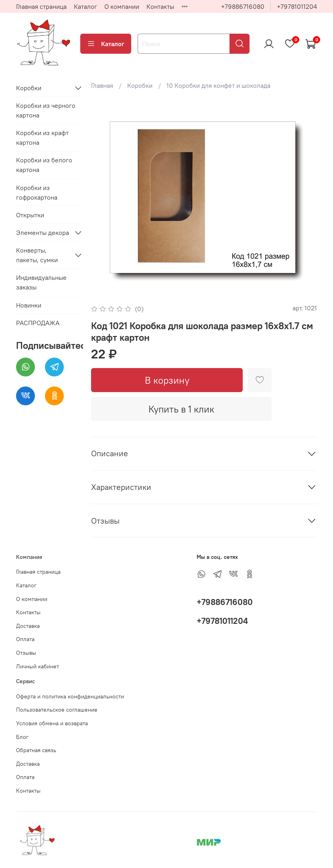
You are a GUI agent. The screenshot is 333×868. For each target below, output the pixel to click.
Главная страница (41, 6)
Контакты (160, 6)
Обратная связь (36, 750)
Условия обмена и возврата (52, 723)
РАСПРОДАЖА (38, 323)
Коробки (140, 85)
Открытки (30, 215)
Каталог (85, 6)
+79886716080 (243, 6)
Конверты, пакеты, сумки (37, 255)
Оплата (25, 639)
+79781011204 (297, 6)
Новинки (29, 305)
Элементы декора (43, 233)
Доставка (28, 626)
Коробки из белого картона (44, 165)
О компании (122, 6)
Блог (22, 737)
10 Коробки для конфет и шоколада (218, 85)
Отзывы (26, 653)
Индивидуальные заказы (41, 282)
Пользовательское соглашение (57, 710)
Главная (102, 85)
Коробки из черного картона (46, 110)
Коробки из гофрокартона (37, 192)
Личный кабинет (38, 666)
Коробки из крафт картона (42, 138)
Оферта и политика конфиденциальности (70, 696)
